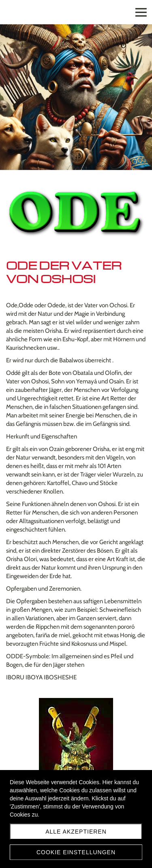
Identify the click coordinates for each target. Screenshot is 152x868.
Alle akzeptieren (76, 832)
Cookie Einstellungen (76, 852)
